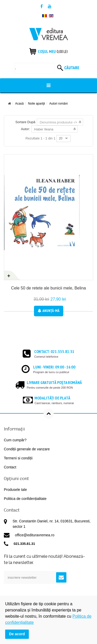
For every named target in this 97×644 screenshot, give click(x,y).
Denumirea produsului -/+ (58, 122)
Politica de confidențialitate (25, 499)
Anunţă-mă (49, 311)
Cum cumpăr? (15, 440)
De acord (17, 634)
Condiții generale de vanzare (27, 449)
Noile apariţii (37, 104)
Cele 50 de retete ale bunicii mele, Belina (48, 288)
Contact (10, 467)
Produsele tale (15, 490)
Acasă (19, 104)
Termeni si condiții (18, 458)
